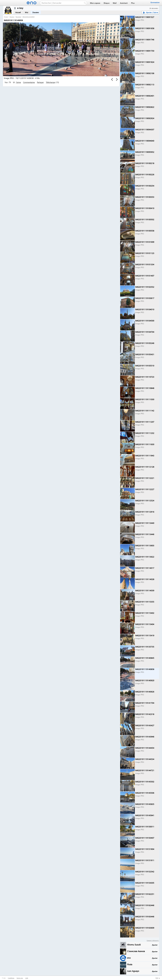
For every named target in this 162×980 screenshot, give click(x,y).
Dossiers (36, 12)
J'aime (17, 82)
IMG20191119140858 (29, 17)
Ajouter (155, 945)
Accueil (18, 12)
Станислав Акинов (136, 951)
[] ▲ (158, 978)
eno (129, 958)
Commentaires (29, 82)
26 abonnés (154, 8)
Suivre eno (20, 978)
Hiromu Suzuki (134, 944)
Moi (27, 12)
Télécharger (51, 82)
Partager (40, 82)
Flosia (130, 964)
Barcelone (18, 17)
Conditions (11, 978)
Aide (27, 978)
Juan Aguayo (133, 971)
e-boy (7, 17)
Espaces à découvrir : (153, 940)
